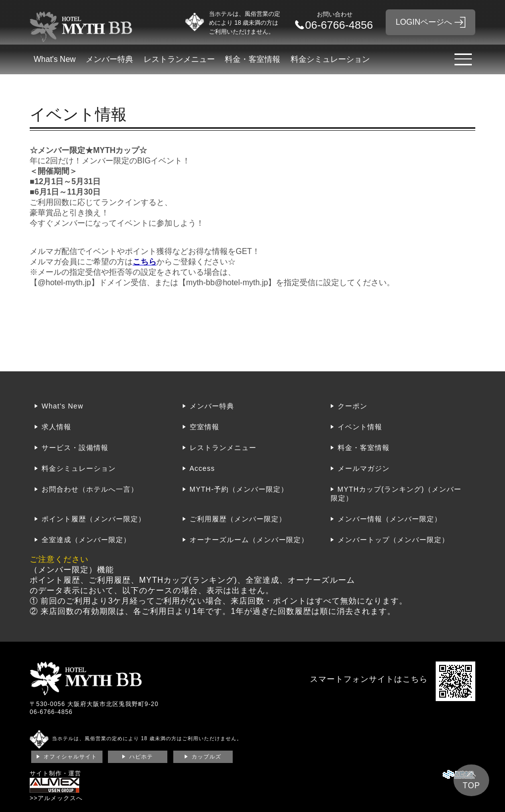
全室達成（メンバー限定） (86, 540)
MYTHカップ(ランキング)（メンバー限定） (396, 494)
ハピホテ (141, 757)
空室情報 (204, 427)
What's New (55, 59)
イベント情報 (360, 427)
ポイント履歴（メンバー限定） (94, 519)
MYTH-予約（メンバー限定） (239, 489)
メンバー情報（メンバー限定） (390, 519)
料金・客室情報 (252, 59)
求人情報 (56, 427)
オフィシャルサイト (70, 757)
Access (202, 468)
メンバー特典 (109, 59)
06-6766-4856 (51, 712)
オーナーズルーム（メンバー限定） (249, 540)
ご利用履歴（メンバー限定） (238, 519)
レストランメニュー (179, 59)
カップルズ (206, 757)
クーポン (353, 406)
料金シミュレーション (330, 59)
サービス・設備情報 (75, 448)
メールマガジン (364, 468)
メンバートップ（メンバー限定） (393, 540)
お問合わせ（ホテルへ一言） (90, 489)
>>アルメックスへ (56, 798)
